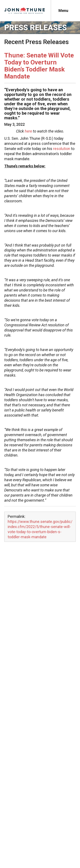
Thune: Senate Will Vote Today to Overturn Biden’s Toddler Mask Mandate (39, 66)
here (28, 131)
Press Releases (36, 28)
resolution (62, 149)
